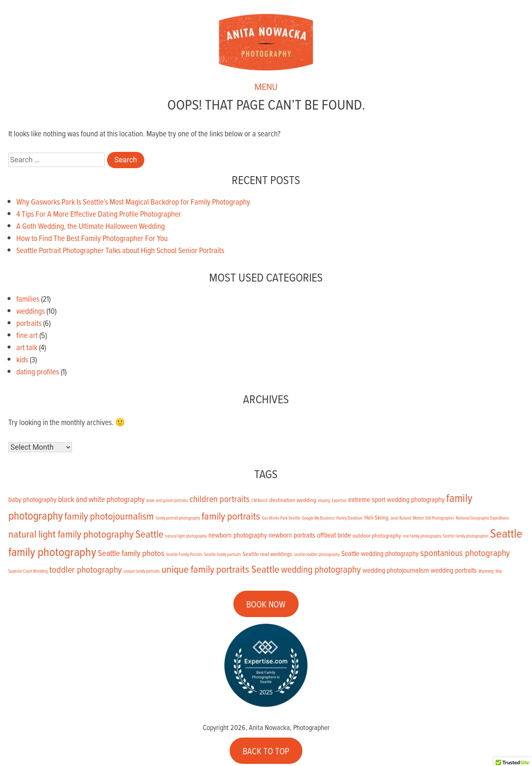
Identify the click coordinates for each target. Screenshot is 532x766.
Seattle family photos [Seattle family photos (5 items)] (131, 553)
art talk (27, 347)
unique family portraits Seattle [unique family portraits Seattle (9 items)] (220, 569)
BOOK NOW (266, 604)
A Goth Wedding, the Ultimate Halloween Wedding (91, 226)
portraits (29, 323)
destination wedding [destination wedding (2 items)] (293, 500)
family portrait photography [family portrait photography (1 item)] (178, 518)
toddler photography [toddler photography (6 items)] (86, 569)
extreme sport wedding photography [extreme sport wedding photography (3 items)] (396, 499)
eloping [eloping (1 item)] (324, 500)
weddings (31, 311)
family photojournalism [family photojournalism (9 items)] (109, 516)
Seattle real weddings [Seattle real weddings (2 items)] (267, 554)
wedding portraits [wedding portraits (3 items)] (454, 570)
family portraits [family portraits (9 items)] (231, 516)
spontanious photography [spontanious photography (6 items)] (465, 552)
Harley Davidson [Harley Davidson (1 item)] (349, 518)
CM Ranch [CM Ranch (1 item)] (260, 500)
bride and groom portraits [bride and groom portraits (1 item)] (167, 500)
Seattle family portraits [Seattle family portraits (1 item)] (223, 554)
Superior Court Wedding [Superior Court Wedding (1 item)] (28, 571)
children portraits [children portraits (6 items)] (220, 498)
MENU (266, 91)
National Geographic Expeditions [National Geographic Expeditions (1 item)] (482, 518)
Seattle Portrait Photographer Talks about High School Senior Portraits (120, 250)
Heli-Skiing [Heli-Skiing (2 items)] (376, 517)
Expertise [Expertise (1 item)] (339, 500)
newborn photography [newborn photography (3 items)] (238, 535)
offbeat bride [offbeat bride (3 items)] (334, 535)
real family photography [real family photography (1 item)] (422, 536)
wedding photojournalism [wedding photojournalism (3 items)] (396, 570)
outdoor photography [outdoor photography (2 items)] (377, 535)
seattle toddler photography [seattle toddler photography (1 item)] (317, 554)
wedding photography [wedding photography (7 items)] (321, 569)
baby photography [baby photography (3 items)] (32, 499)
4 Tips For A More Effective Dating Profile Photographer (99, 214)
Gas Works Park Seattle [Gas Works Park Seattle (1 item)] (281, 518)
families (28, 298)
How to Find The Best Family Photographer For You (92, 238)
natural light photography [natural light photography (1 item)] (186, 536)
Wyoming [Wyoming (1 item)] (486, 571)
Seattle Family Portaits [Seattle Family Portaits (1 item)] (184, 554)
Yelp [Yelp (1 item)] (499, 571)
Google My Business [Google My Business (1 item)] (318, 518)
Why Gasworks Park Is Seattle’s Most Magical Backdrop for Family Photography (133, 201)
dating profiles (38, 371)
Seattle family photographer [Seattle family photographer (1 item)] (466, 536)
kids (22, 359)
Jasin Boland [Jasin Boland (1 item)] (401, 518)
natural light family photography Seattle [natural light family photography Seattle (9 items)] (86, 534)
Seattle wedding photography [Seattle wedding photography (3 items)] (380, 553)
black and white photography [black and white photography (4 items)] (101, 499)
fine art (27, 335)
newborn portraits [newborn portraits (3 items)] (292, 535)
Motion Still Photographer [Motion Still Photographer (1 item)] (434, 518)
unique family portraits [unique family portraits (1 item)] (142, 571)
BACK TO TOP (266, 751)
